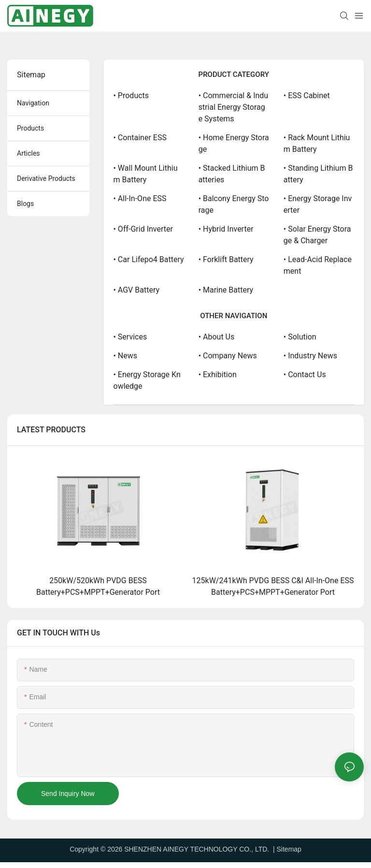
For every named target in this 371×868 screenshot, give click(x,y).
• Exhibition (218, 375)
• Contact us (305, 375)
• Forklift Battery (226, 259)
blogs (25, 204)
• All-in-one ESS (140, 199)
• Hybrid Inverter (226, 229)
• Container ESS (140, 138)
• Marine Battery (226, 290)
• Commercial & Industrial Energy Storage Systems (234, 107)
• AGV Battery (137, 290)
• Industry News (310, 356)
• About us (217, 337)
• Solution (300, 337)
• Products (131, 96)
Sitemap (289, 849)
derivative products (46, 178)
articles (29, 153)
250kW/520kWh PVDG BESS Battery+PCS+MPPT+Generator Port (98, 586)
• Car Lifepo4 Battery (149, 259)
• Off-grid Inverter (143, 229)
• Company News (228, 356)
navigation (33, 103)
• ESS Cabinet (307, 96)
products (30, 128)
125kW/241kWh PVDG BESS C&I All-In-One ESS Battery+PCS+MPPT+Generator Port (273, 586)
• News (126, 356)
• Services (130, 337)
